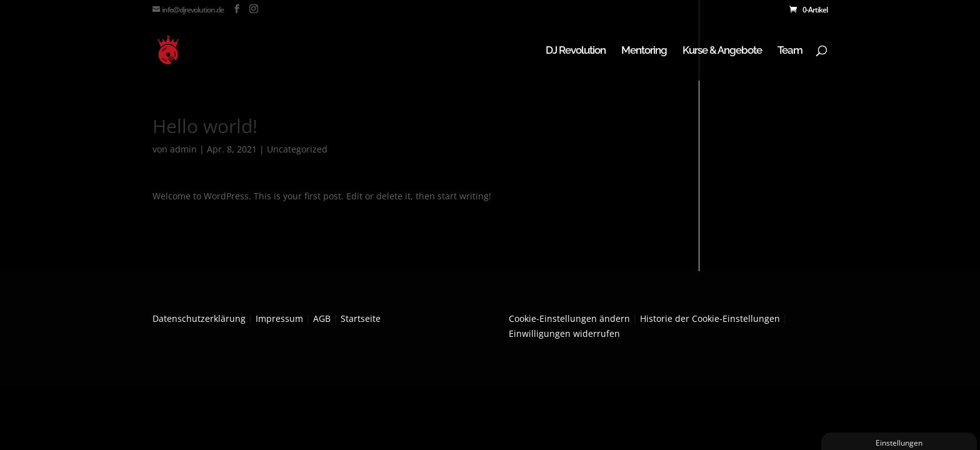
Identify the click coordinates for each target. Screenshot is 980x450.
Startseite (361, 318)
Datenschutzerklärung (199, 318)
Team (790, 51)
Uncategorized (297, 149)
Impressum (279, 318)
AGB (322, 318)
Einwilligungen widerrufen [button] (564, 333)
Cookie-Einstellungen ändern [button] (569, 318)
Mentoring (644, 51)
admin (183, 149)
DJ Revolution (576, 51)
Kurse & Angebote (722, 51)
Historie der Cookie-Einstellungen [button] (710, 318)
